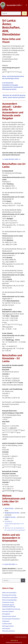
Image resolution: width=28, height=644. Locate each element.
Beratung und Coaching (9, 595)
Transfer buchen (7, 624)
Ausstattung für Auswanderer (11, 619)
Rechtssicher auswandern (10, 597)
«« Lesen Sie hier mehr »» (11, 159)
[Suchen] (23, 580)
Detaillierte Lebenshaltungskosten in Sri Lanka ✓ (14, 524)
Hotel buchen (6, 628)
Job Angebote (6, 614)
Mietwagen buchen (8, 626)
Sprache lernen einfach (9, 616)
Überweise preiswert (9, 631)
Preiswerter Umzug (8, 602)
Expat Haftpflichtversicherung (11, 609)
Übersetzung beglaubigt (9, 600)
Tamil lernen (9, 508)
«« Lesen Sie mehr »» (10, 564)
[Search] (24, 13)
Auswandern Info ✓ (15, 5)
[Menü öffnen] (26, 5)
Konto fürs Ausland (8, 611)
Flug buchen (6, 621)
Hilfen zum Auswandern (9, 593)
